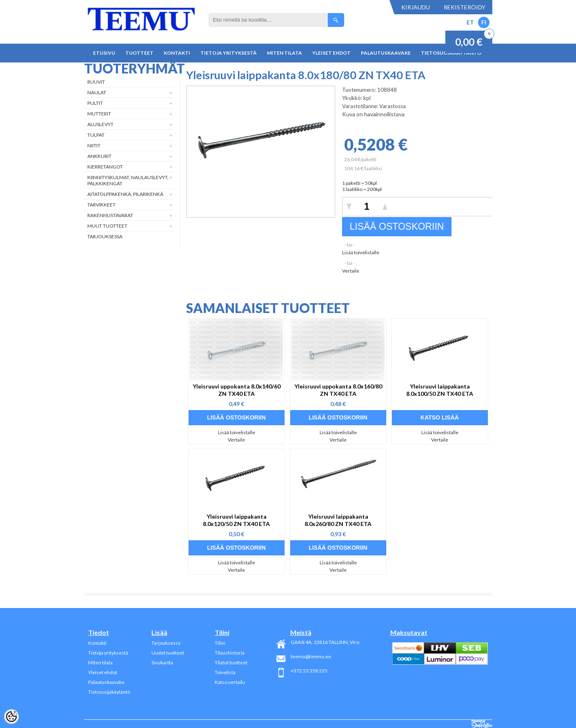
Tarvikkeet (101, 205)
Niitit (94, 145)
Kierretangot (105, 167)
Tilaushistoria (230, 653)
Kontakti (177, 53)
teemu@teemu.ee (311, 656)
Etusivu (104, 53)
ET (470, 22)
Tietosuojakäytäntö (109, 692)
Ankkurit (99, 156)
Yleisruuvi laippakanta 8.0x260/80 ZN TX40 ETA (338, 520)
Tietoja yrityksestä (229, 53)
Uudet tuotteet (168, 653)
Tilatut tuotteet (231, 663)
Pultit (95, 103)
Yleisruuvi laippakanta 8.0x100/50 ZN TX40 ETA (440, 390)
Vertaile (351, 271)
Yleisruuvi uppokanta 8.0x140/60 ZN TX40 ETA (237, 390)
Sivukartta (162, 663)
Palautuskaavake (386, 53)
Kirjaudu (416, 7)
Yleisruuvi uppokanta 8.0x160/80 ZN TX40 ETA (338, 390)
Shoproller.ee (482, 724)
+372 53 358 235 (309, 671)
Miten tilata (285, 53)
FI (484, 22)
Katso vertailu (230, 682)
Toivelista (225, 672)
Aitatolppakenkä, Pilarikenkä (125, 194)
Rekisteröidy (465, 7)
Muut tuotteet (107, 226)
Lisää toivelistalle (361, 252)
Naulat (97, 92)
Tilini (220, 643)
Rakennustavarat (110, 215)
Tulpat (96, 135)
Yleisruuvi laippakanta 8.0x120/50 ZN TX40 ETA (236, 520)
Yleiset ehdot (331, 53)
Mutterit (99, 114)
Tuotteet (139, 53)
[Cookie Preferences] (11, 717)
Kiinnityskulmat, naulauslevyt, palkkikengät (128, 180)
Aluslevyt (100, 124)
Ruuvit (96, 82)
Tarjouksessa (105, 236)
